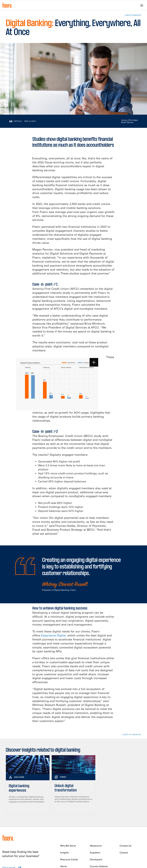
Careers (124, 813)
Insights (64, 813)
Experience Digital (53, 596)
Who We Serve (68, 806)
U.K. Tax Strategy (69, 852)
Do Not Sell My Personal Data (60, 864)
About (64, 827)
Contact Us (125, 806)
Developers (96, 820)
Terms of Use (106, 852)
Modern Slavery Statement (75, 856)
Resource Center (69, 820)
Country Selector (99, 827)
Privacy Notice (68, 848)
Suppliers (95, 813)
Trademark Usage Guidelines (115, 848)
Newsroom (96, 806)
